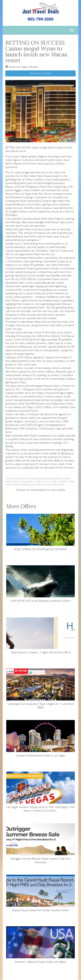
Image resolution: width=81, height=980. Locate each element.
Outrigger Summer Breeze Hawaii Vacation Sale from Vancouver (40, 844)
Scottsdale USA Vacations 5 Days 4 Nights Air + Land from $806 (40, 689)
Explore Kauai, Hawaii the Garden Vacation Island (40, 893)
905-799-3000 (40, 19)
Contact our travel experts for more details (41, 490)
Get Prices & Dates (41, 73)
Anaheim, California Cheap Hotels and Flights (40, 945)
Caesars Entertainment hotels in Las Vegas (40, 739)
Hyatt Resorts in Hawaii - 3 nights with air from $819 (40, 635)
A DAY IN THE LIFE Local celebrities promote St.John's (40, 584)
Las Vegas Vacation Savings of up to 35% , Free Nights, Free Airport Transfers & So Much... (40, 792)
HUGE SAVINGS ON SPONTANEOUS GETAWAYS (40, 532)
